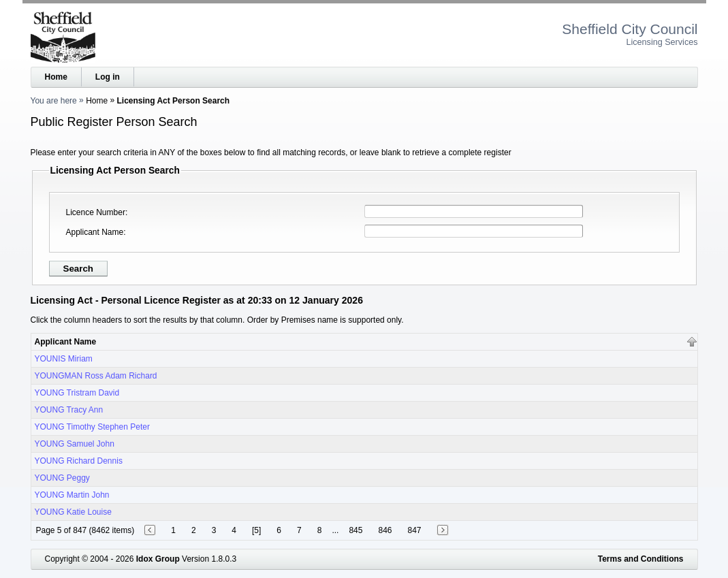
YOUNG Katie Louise (73, 512)
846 (385, 530)
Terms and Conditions (641, 559)
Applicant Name (95, 232)
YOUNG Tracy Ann (69, 410)
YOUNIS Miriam (64, 359)
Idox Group (158, 559)
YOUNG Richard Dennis (79, 461)
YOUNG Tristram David (77, 393)
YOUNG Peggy (62, 478)
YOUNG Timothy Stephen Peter (92, 427)
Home (56, 77)
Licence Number (96, 212)
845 (355, 530)
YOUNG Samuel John (75, 444)
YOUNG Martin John (72, 495)
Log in (108, 77)
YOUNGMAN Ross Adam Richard (96, 376)
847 (415, 530)
